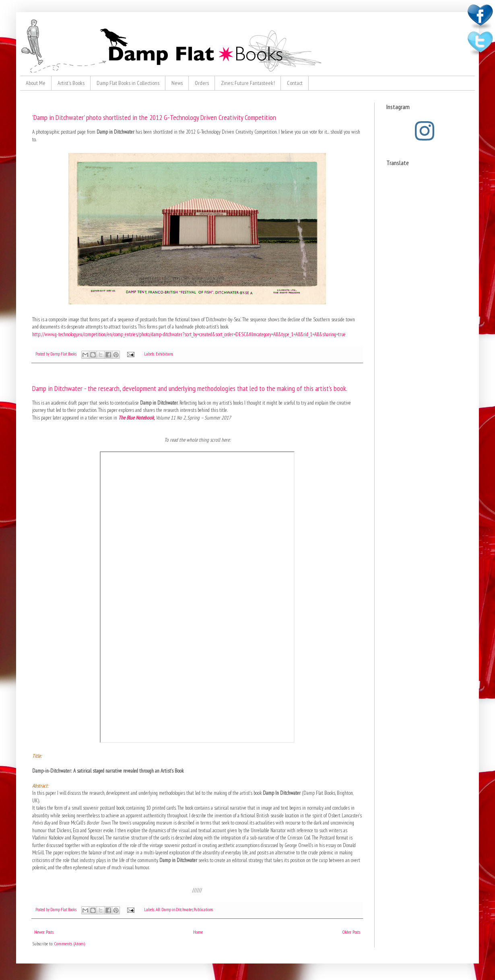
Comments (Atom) (70, 944)
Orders (202, 83)
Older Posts (351, 932)
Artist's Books (71, 83)
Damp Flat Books (64, 354)
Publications (203, 910)
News (177, 83)
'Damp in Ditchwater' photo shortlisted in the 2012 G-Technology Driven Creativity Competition (154, 117)
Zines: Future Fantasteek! (248, 83)
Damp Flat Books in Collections (128, 83)
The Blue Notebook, (136, 418)
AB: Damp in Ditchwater (174, 910)
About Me (36, 83)
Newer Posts (44, 932)
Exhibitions (164, 354)
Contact (295, 83)
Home (198, 932)
